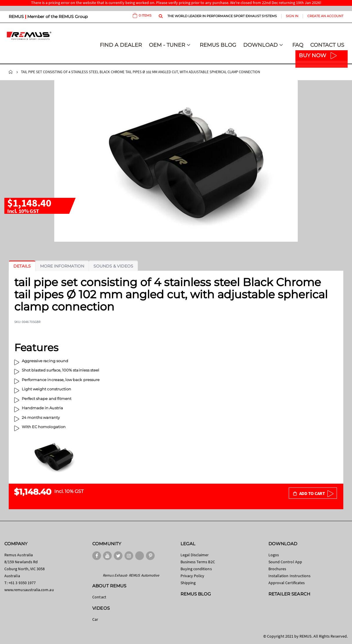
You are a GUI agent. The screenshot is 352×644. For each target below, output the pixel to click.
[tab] (22, 266)
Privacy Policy (193, 576)
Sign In (292, 16)
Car (95, 619)
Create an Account (325, 16)
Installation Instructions (290, 576)
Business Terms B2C (198, 562)
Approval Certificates (287, 583)
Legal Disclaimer (195, 555)
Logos (274, 555)
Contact (99, 597)
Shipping (188, 583)
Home (11, 72)
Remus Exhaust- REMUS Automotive (131, 575)
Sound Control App (285, 562)
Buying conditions (196, 569)
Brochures (277, 569)
